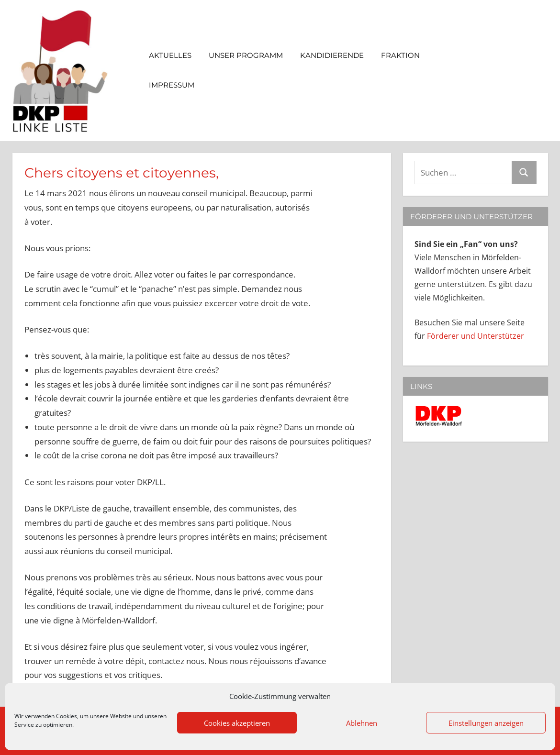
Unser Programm (246, 55)
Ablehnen (362, 723)
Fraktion (405, 55)
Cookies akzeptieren (237, 723)
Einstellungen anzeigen (486, 723)
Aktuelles (170, 55)
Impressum (176, 85)
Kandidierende (332, 55)
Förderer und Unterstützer (476, 336)
